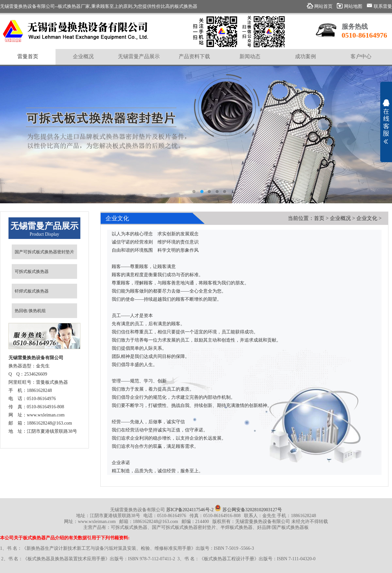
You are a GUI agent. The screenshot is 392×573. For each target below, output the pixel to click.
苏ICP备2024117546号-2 (190, 510)
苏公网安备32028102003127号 (248, 510)
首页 (319, 218)
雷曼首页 (28, 56)
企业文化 (367, 218)
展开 (386, 122)
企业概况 (340, 218)
